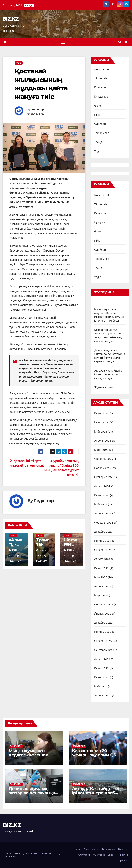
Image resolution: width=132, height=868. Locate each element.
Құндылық (101, 97)
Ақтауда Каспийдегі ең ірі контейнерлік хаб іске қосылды (109, 374)
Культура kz (84, 855)
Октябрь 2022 (103, 641)
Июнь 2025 (101, 422)
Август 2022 (102, 659)
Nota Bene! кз (91, 849)
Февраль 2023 (104, 605)
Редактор (38, 109)
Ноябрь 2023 (103, 541)
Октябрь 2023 (103, 550)
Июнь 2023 (101, 568)
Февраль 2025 (104, 459)
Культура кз (99, 855)
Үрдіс (98, 151)
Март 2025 (101, 450)
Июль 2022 (101, 668)
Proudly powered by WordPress (20, 853)
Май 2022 (101, 686)
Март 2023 (101, 595)
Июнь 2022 (101, 677)
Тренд (19, 63)
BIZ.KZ (10, 19)
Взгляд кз (123, 849)
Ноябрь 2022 (103, 632)
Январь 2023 (103, 614)
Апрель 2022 (103, 696)
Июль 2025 (101, 413)
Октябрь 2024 (103, 477)
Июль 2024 (102, 495)
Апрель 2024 (103, 514)
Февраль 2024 (104, 523)
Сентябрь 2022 (104, 650)
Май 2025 (101, 432)
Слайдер (100, 124)
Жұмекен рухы (104, 387)
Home (78, 849)
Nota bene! (101, 69)
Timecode (101, 78)
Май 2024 (101, 504)
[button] (120, 42)
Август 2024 (102, 486)
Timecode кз (109, 849)
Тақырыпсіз (102, 133)
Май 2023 (101, 577)
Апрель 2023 (103, 586)
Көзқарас (100, 87)
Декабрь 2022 (103, 623)
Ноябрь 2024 (103, 468)
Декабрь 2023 (103, 532)
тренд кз (124, 861)
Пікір (97, 115)
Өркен (98, 106)
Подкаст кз (122, 855)
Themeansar (9, 856)
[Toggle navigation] (63, 42)
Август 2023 (102, 559)
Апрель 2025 (103, 441)
